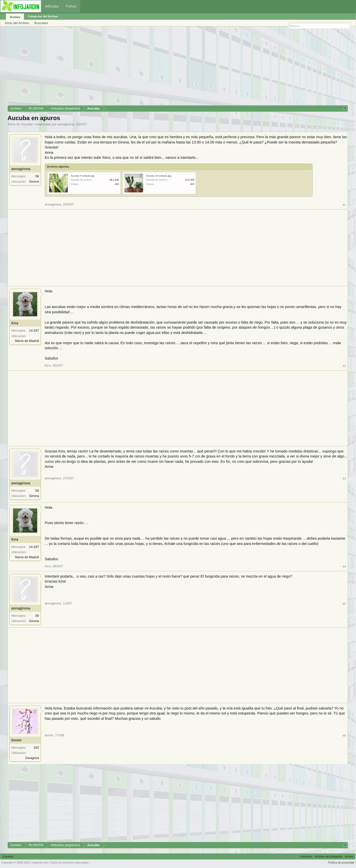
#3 (344, 478)
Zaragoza (32, 758)
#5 (344, 604)
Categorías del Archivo (43, 16)
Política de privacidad (341, 862)
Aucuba (27, 124)
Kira (15, 323)
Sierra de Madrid (27, 341)
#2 (344, 366)
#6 (344, 735)
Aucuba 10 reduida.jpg (159, 176)
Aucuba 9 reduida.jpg (83, 176)
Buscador (41, 23)
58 (37, 176)
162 (36, 748)
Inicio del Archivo (17, 23)
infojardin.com (40, 862)
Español (8, 856)
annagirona (66, 124)
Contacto (306, 856)
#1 (344, 205)
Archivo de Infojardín (329, 856)
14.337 (34, 330)
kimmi (16, 740)
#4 (344, 566)
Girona (34, 182)
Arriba (349, 856)
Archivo (15, 17)
